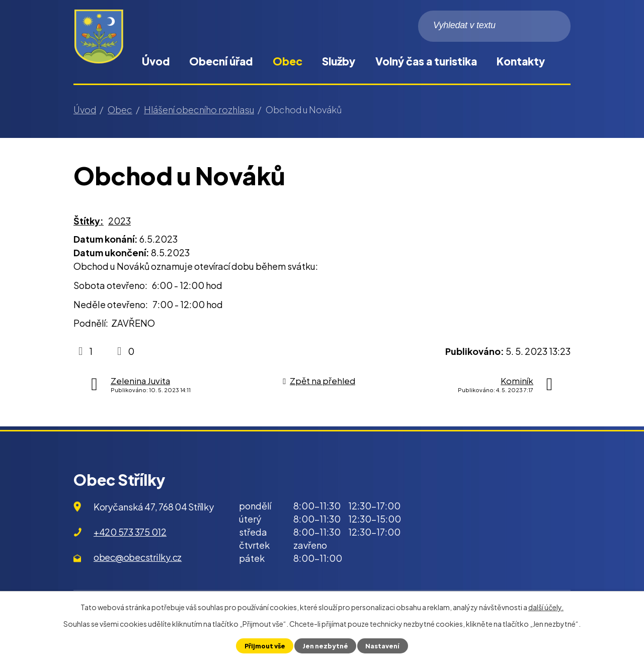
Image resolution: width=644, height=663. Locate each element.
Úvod (156, 61)
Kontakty (521, 61)
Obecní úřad (221, 61)
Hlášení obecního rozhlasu (199, 109)
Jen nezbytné (325, 646)
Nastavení (382, 646)
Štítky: (89, 221)
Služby (339, 61)
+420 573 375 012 (130, 532)
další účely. (546, 607)
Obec (288, 61)
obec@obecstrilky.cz (138, 557)
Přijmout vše (265, 646)
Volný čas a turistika (426, 61)
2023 (119, 221)
